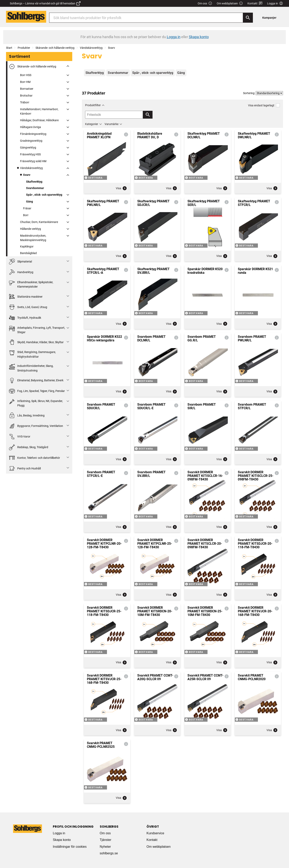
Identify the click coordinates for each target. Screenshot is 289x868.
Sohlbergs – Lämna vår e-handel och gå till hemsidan (45, 3)
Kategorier (92, 124)
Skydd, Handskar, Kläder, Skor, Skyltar (36, 342)
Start (9, 48)
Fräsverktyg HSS (30, 154)
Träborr (25, 102)
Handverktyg (21, 272)
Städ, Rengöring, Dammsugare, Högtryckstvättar (32, 354)
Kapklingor (27, 246)
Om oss (205, 4)
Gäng (30, 201)
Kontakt (255, 4)
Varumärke (111, 124)
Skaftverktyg (34, 182)
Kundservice (155, 833)
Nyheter (105, 847)
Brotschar (26, 96)
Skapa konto (62, 840)
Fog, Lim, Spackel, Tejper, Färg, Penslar (37, 391)
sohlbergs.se (109, 853)
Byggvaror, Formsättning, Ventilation (36, 426)
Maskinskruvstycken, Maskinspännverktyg (33, 238)
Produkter (24, 48)
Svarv (111, 48)
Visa (121, 188)
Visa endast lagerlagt (264, 105)
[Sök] (248, 18)
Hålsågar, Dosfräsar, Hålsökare (39, 120)
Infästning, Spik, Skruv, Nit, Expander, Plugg (36, 403)
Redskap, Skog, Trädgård (29, 447)
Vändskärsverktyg (91, 48)
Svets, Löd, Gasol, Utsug (28, 307)
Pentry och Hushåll (25, 468)
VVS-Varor (20, 437)
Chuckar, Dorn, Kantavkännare (39, 222)
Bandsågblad (28, 253)
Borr (26, 215)
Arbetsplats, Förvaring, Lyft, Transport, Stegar (37, 330)
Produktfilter (93, 105)
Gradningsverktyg (31, 141)
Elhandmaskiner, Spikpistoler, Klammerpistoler (31, 284)
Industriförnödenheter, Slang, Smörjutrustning (31, 368)
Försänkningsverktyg (33, 134)
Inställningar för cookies (70, 847)
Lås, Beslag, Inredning (27, 415)
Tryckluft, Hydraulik (25, 318)
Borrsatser (27, 89)
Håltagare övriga (31, 127)
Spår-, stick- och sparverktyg (44, 195)
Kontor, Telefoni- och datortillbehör (35, 458)
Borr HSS (26, 75)
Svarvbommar (35, 188)
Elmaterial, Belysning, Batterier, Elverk (36, 380)
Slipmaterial (20, 262)
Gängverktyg (28, 148)
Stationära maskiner (26, 297)
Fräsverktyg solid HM (33, 161)
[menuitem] (270, 18)
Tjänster (106, 840)
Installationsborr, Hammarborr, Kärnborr (39, 111)
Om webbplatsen (230, 4)
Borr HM (25, 82)
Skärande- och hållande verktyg (55, 48)
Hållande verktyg (31, 229)
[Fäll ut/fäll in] (68, 66)
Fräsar (27, 208)
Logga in (59, 833)
